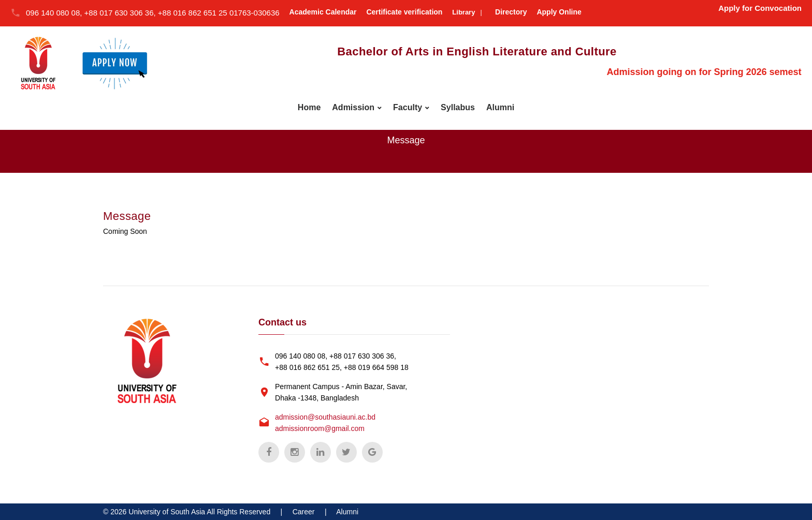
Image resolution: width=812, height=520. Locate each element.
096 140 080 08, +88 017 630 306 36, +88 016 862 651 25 (128, 13)
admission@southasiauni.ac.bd (325, 417)
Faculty (408, 107)
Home (309, 107)
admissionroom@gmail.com (320, 428)
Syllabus (458, 107)
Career (304, 512)
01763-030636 (255, 13)
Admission (353, 107)
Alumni (500, 107)
